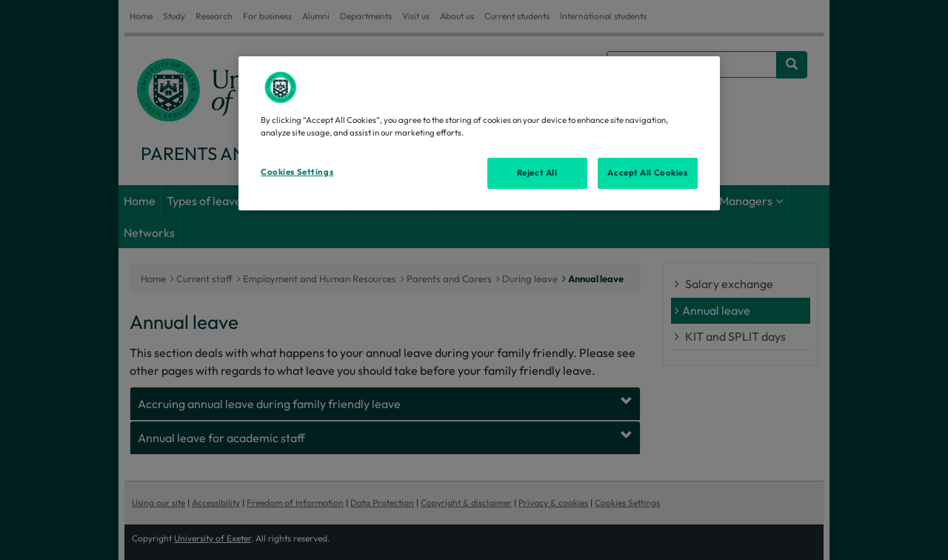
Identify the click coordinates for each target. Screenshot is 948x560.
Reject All (537, 173)
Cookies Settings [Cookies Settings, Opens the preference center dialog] (297, 172)
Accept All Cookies (647, 173)
